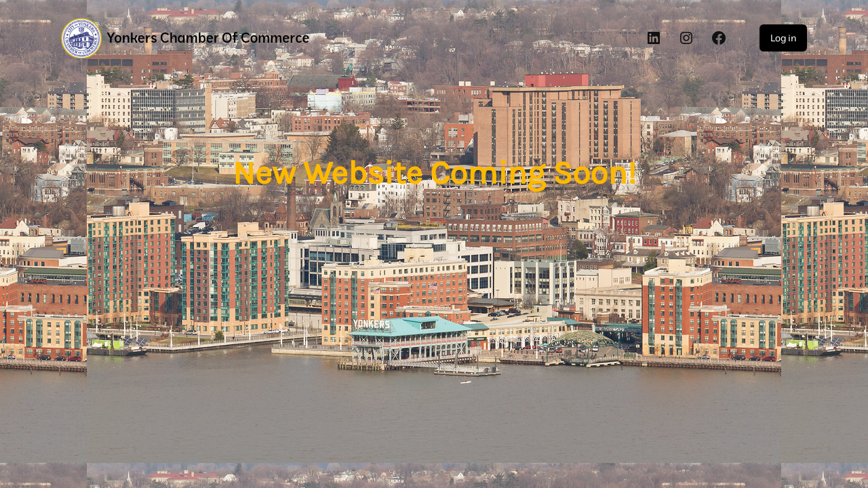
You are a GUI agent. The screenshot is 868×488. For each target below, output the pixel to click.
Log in (783, 38)
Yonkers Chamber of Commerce (208, 38)
